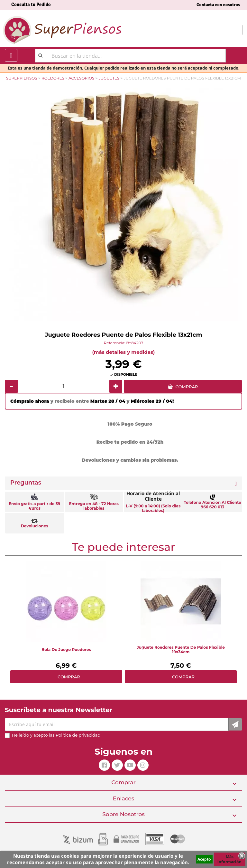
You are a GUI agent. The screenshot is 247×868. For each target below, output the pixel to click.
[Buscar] (130, 56)
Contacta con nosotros (218, 5)
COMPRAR (187, 387)
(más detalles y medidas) (124, 352)
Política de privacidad (78, 735)
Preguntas (26, 483)
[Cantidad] (64, 386)
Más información (229, 859)
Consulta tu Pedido (31, 5)
